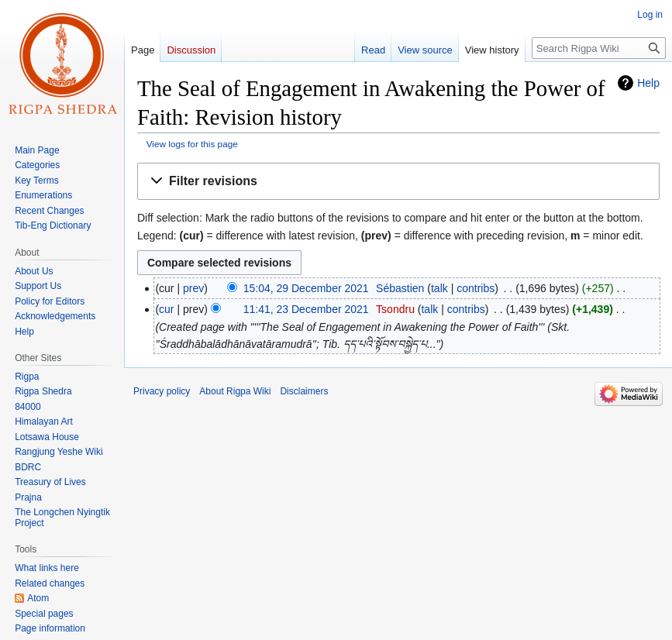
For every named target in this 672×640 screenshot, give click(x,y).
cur (166, 309)
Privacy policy (162, 391)
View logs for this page (192, 144)
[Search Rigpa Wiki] (599, 48)
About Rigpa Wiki (235, 391)
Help (648, 83)
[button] (398, 182)
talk (439, 288)
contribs (476, 288)
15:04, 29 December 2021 (306, 288)
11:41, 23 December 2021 (306, 309)
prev (193, 288)
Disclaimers (304, 391)
